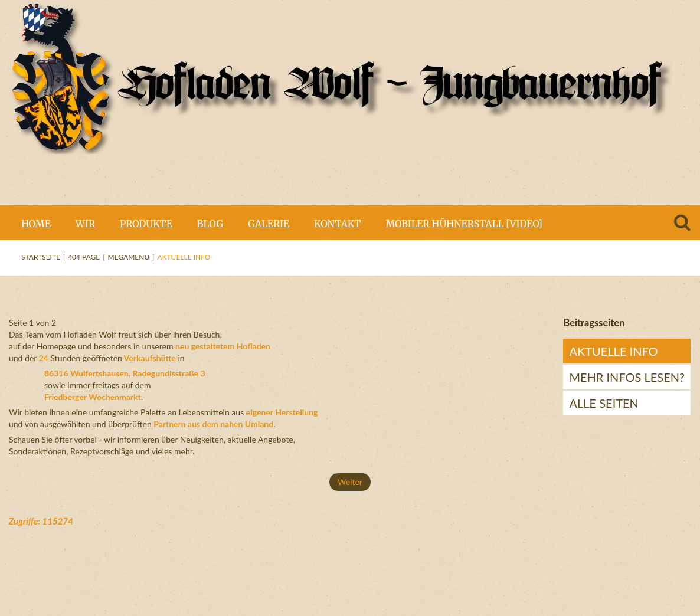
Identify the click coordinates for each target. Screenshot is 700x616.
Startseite (41, 257)
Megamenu (128, 257)
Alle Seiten (603, 403)
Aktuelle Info (613, 351)
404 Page (84, 257)
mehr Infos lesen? (627, 377)
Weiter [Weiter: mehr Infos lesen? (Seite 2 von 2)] (350, 482)
